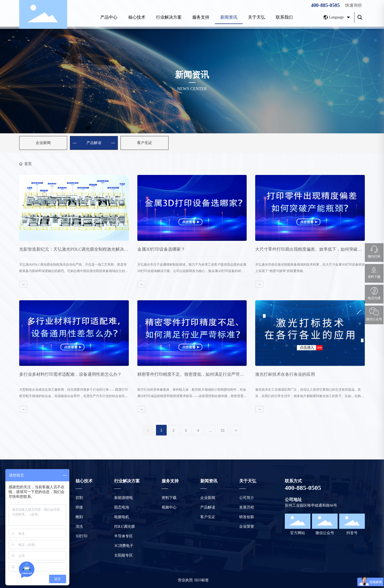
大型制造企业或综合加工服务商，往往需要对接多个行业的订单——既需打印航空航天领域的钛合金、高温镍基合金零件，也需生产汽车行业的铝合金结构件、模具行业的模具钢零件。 (74, 396)
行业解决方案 (169, 17)
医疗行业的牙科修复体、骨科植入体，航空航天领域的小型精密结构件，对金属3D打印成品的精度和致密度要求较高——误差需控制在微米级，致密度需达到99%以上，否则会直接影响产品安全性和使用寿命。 (192, 396)
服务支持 (201, 17)
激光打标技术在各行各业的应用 (285, 374)
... (210, 430)
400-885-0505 (325, 5)
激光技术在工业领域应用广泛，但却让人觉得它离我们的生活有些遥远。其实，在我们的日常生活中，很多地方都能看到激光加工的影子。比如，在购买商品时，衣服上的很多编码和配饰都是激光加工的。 (310, 396)
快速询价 (354, 5)
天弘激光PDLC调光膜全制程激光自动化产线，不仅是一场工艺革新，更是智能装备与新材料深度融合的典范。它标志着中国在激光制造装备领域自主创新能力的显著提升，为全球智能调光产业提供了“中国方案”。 (74, 271)
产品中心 (109, 17)
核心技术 (137, 17)
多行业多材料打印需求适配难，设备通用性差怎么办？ (70, 374)
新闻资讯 (229, 17)
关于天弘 (257, 17)
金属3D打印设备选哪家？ (161, 249)
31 (223, 430)
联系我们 (284, 17)
